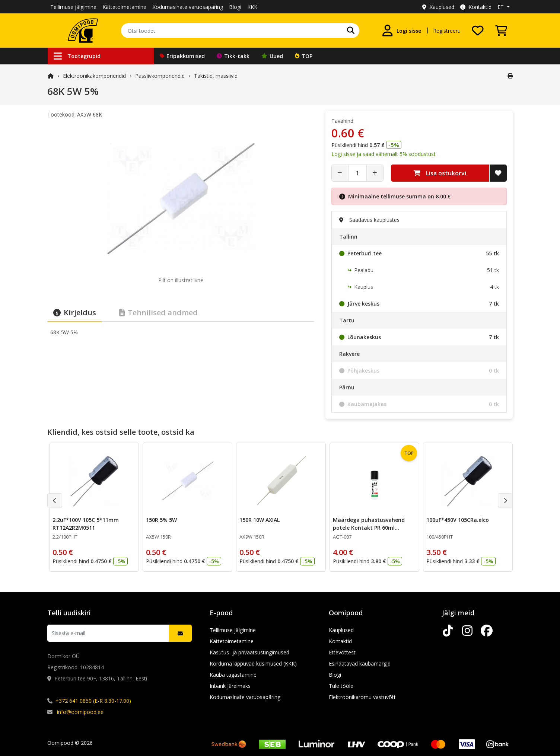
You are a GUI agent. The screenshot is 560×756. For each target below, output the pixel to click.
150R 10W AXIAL (260, 520)
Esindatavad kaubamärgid (360, 664)
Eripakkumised (182, 56)
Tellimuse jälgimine (73, 7)
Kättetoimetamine (124, 7)
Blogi (235, 7)
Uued (272, 56)
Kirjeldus (75, 312)
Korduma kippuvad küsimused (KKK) (253, 664)
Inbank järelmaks (230, 686)
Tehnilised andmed (158, 312)
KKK (252, 7)
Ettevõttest (342, 652)
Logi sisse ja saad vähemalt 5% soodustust (384, 154)
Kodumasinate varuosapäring (188, 7)
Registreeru (447, 31)
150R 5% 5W (161, 520)
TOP (304, 56)
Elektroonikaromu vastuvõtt (362, 697)
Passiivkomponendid (160, 76)
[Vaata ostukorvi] (501, 31)
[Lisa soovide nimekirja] (498, 173)
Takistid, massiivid (216, 76)
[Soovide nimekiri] (478, 31)
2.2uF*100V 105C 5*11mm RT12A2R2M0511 (86, 524)
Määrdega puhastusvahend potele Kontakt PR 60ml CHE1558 (369, 528)
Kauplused (438, 7)
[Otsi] (351, 31)
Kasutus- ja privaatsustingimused (249, 652)
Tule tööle (341, 686)
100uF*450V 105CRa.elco (458, 520)
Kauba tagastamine (233, 675)
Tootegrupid (77, 56)
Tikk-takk (233, 56)
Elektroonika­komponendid (94, 76)
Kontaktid (476, 7)
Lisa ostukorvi (440, 173)
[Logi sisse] (401, 31)
